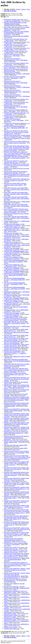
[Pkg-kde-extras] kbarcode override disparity (16, 307)
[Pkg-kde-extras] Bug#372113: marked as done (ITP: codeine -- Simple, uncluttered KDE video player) (17, 387)
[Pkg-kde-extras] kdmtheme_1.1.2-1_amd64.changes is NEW (13, 317)
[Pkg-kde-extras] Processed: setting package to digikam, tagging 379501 (16, 441)
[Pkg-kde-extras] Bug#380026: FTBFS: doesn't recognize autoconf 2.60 (16, 348)
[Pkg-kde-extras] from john (11, 587)
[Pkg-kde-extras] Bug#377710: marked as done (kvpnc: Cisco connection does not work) (16, 390)
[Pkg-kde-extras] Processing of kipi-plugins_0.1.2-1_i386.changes (14, 55)
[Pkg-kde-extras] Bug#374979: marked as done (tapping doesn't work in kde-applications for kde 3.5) (17, 529)
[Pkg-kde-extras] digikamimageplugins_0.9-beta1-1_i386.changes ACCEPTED (16, 261)
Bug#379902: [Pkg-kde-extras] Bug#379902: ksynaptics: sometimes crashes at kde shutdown (17, 189)
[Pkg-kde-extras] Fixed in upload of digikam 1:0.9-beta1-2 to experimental (16, 544)
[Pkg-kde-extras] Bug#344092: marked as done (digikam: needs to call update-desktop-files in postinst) (16, 420)
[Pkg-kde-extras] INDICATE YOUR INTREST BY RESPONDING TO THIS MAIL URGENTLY (17, 33)
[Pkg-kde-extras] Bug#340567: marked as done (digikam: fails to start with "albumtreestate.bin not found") (16, 415)
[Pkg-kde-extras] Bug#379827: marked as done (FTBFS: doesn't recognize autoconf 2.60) (16, 502)
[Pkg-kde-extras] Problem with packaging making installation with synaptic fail (15, 374)
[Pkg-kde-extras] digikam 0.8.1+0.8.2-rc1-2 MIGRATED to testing (16, 592)
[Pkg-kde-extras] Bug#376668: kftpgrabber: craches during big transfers (16, 320)
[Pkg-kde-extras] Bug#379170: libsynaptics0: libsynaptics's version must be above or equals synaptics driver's (16, 132)
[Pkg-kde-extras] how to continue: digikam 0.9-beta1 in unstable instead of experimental (17, 142)
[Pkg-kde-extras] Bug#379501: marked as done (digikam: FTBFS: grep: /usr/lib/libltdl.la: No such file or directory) (16, 463)
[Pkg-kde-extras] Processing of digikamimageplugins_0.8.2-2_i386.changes (16, 82)
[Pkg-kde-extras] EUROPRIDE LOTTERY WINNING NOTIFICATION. (15, 23)
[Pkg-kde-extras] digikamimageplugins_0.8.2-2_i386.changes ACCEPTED (16, 271)
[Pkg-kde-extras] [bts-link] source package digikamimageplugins (15, 580)
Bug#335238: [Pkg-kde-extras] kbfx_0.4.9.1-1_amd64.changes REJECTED (16, 20)
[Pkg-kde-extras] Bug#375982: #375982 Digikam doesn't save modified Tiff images (17, 136)
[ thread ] (18, 9)
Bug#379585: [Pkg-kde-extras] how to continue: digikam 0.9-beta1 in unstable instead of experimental (17, 29)
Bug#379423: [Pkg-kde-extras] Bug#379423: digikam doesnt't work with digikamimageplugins (17, 360)
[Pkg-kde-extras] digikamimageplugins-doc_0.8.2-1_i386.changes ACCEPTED (15, 288)
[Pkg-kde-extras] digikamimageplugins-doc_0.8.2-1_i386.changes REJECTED (15, 127)
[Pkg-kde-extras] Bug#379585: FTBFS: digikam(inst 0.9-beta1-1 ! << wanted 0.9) (15, 353)
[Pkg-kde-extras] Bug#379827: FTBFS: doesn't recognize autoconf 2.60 (16, 345)
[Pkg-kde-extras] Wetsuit (11, 627)
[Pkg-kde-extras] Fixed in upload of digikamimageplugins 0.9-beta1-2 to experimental (14, 540)
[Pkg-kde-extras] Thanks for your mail (14, 584)
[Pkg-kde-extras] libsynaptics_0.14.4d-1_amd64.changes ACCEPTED (14, 225)
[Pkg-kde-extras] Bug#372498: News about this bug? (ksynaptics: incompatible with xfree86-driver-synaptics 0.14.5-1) (17, 555)
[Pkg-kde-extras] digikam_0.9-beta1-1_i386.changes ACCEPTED (14, 258)
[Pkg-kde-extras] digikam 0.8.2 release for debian (17, 138)
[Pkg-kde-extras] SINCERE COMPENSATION (17, 588)
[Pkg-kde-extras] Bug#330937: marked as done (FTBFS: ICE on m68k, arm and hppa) (16, 484)
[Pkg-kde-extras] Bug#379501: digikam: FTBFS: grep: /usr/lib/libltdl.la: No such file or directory (17, 175)
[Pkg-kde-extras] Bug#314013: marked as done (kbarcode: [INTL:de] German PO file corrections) (16, 480)
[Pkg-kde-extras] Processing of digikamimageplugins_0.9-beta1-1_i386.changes (17, 73)
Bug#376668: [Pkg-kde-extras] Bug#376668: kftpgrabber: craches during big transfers (16, 157)
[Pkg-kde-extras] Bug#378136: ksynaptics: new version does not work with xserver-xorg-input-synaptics (17, 165)
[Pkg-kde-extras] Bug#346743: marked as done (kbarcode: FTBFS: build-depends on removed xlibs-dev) (16, 493)
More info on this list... (10, 11)
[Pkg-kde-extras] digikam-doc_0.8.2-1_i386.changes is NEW (14, 265)
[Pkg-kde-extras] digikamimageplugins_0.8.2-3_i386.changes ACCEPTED (16, 299)
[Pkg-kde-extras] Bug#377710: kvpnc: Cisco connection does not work (16, 548)
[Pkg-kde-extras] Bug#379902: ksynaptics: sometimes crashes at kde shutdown (15, 184)
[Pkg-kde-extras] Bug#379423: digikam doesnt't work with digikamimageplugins (17, 559)
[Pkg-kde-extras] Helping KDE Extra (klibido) (16, 36)
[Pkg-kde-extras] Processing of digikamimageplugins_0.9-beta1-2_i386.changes (17, 86)
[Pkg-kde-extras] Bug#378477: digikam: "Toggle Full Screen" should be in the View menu (17, 569)
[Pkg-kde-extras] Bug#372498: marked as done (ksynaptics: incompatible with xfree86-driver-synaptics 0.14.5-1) (16, 523)
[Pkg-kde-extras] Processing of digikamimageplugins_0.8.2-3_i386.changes (16, 106)
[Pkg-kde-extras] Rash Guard (12, 629)
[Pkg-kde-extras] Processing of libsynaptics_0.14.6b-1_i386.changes (14, 120)
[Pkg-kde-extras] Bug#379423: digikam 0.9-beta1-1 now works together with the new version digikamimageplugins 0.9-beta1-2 (17, 153)
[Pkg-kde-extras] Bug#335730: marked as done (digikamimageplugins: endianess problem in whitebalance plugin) (16, 405)
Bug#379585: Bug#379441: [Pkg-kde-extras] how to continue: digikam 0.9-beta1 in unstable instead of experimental (16, 211)
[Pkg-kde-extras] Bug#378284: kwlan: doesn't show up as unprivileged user (16, 342)
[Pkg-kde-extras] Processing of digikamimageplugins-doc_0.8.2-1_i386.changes (17, 91)
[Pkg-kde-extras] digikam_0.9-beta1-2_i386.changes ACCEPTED (14, 302)
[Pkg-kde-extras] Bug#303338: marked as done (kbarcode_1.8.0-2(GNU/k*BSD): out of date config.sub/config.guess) (16, 474)
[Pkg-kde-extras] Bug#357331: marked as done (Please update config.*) (16, 497)
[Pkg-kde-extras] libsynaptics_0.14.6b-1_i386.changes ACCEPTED (14, 314)
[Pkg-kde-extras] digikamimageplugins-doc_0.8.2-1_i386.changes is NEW (15, 283)
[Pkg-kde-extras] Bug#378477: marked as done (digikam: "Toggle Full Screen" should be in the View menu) (17, 429)
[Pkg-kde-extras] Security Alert (12, 350)
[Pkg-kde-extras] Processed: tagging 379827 (16, 445)
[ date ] (28, 9)
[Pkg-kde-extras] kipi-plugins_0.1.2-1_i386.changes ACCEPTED (14, 249)
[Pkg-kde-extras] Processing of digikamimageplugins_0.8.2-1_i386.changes (16, 59)
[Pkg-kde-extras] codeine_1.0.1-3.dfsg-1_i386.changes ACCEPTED (14, 228)
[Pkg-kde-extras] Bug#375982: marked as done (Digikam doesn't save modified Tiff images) (16, 423)
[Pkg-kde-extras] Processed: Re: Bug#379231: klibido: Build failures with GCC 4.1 (16, 432)
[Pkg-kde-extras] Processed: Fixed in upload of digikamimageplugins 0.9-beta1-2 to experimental (16, 438)
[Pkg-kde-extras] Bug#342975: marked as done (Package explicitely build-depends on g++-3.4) (17, 488)
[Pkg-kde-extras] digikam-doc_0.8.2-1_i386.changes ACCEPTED (14, 268)
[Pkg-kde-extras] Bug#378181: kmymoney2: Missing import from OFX (16, 172)
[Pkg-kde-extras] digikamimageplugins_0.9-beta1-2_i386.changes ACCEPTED (16, 274)
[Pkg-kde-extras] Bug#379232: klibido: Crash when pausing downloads (16, 339)
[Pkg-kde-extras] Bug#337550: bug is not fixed (17, 168)
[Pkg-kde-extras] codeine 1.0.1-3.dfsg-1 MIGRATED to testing (15, 616)
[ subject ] (23, 9)
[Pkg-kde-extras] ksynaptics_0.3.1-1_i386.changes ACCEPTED (13, 234)
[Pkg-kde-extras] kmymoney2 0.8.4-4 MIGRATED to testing (14, 613)
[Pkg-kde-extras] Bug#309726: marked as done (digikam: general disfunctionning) (16, 410)
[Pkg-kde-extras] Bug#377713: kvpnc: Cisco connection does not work (16, 162)
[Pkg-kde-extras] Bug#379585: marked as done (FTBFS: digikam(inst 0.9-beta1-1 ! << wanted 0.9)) (16, 507)
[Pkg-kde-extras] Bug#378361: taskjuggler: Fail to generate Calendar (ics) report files (17, 180)
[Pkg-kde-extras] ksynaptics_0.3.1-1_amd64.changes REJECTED (13, 243)
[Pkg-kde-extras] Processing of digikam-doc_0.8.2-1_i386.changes (15, 77)
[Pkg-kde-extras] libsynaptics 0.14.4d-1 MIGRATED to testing (14, 619)
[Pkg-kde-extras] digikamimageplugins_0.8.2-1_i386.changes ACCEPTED (16, 252)
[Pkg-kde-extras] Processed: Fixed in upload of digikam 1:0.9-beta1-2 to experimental (16, 452)
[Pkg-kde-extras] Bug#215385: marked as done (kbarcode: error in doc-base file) (16, 468)
